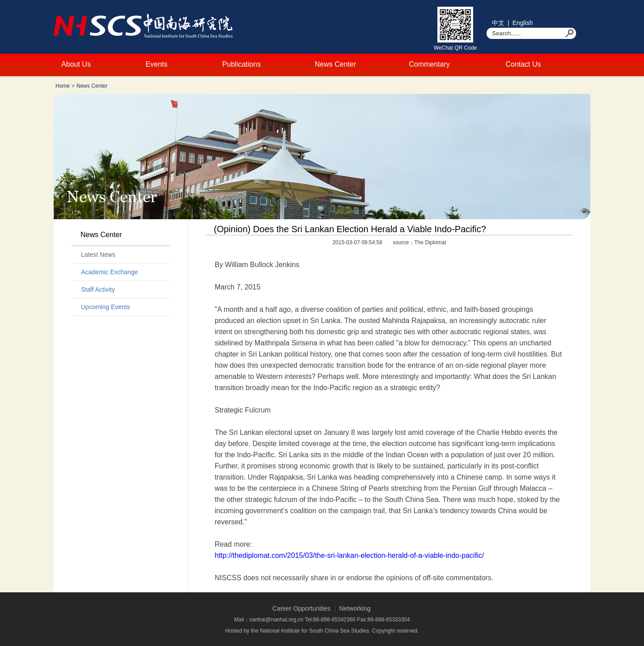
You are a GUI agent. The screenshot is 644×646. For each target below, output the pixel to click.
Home (63, 86)
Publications (241, 64)
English (523, 23)
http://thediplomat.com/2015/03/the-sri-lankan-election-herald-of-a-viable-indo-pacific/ (349, 555)
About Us (76, 64)
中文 (498, 23)
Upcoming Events (106, 307)
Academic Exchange (110, 272)
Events (157, 64)
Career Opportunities (301, 608)
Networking (355, 608)
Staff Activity (98, 289)
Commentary (429, 64)
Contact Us (523, 64)
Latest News (98, 255)
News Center (335, 64)
